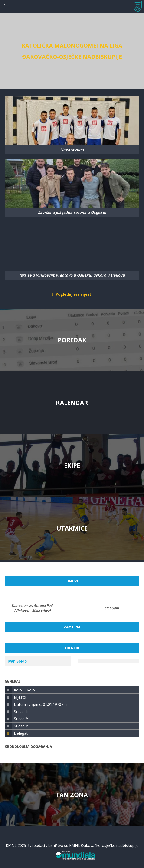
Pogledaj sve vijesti (72, 294)
